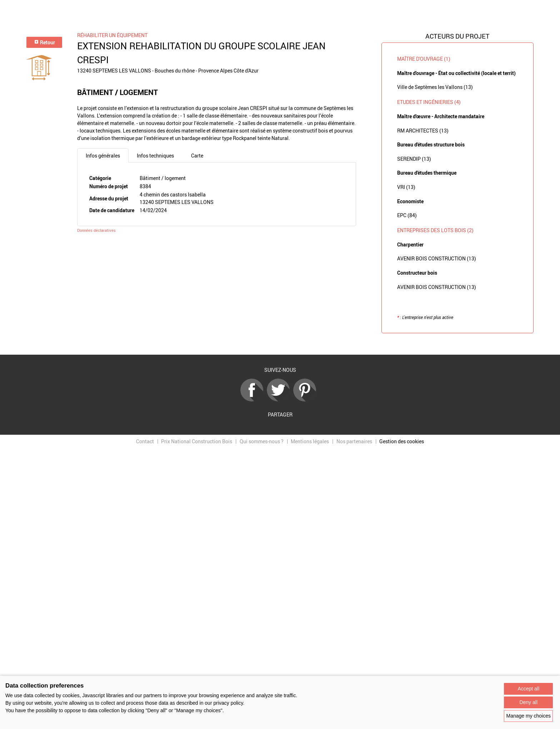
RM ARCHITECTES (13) (423, 131)
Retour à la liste (280, 344)
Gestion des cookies (402, 441)
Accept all (528, 689)
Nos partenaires (354, 441)
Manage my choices (528, 716)
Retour (44, 42)
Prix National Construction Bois (197, 441)
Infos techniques (155, 156)
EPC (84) (407, 215)
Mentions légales (310, 441)
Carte (197, 156)
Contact (145, 441)
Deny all (528, 702)
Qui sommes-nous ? (262, 441)
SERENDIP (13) (414, 159)
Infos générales (103, 156)
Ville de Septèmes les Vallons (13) (435, 87)
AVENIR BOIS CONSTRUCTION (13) (437, 258)
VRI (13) (406, 187)
